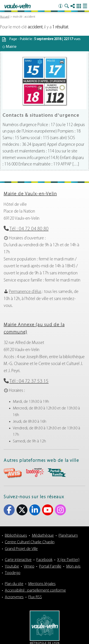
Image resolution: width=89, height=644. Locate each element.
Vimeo (29, 567)
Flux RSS (35, 597)
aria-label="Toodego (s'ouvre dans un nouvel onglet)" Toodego (35, 472)
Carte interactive (18, 560)
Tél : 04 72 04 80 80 (29, 229)
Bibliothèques (16, 536)
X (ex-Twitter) (68, 560)
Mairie (11, 47)
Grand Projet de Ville (21, 549)
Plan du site (14, 584)
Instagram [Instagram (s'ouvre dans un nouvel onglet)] (60, 510)
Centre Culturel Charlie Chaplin (30, 542)
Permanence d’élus (25, 292)
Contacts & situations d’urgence (41, 115)
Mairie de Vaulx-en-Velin (30, 194)
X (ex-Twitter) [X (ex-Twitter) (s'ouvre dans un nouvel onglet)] (22, 510)
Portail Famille (50, 567)
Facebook (44, 560)
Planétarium (68, 536)
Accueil (5, 17)
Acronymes (14, 597)
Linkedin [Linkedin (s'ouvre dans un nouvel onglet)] (35, 510)
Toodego (13, 573)
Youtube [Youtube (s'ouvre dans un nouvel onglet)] (48, 510)
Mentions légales (42, 584)
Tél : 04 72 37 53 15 (29, 381)
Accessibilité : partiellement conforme (35, 591)
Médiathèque (43, 536)
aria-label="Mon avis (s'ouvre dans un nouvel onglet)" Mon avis (13, 473)
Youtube (12, 567)
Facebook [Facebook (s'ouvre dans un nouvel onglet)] (9, 510)
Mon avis (73, 567)
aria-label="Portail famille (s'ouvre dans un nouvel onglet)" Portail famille (57, 473)
